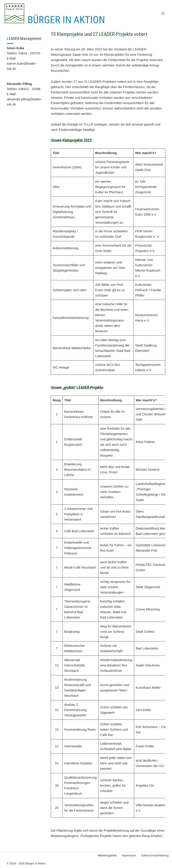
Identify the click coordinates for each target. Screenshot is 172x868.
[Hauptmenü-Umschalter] (163, 14)
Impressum (130, 855)
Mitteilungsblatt (109, 855)
